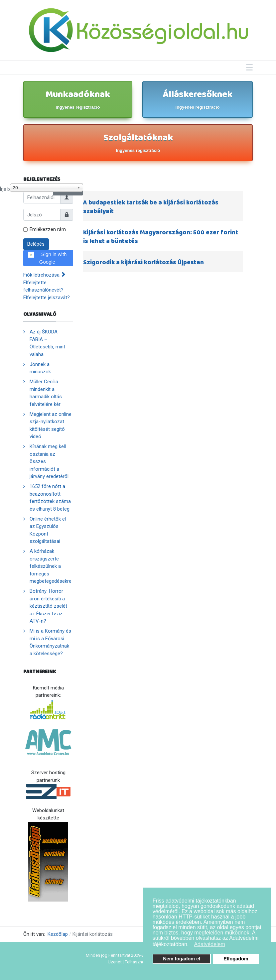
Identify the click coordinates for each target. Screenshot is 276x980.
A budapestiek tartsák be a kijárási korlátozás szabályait (151, 207)
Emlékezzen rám (48, 229)
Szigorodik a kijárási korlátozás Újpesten (143, 263)
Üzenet (115, 962)
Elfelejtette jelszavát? (47, 298)
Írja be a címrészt (0, 184)
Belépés (36, 244)
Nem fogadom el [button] (182, 959)
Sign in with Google (47, 258)
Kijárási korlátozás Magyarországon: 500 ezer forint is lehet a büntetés (161, 237)
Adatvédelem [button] (209, 944)
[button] (191, 945)
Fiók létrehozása (44, 275)
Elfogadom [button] (236, 959)
